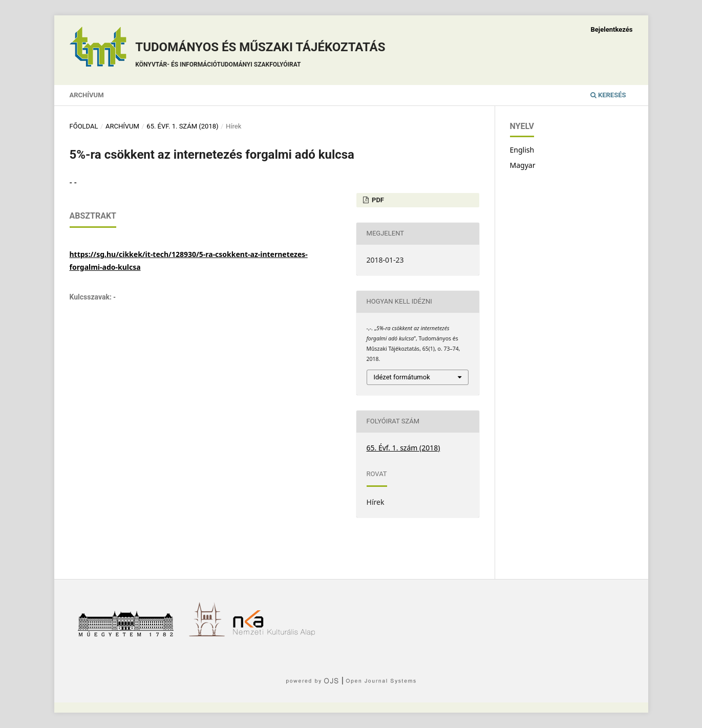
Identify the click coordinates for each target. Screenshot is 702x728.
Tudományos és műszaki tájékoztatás (260, 56)
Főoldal (84, 126)
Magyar (523, 165)
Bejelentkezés (611, 29)
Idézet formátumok (402, 377)
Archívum (87, 95)
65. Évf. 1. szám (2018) (182, 126)
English (522, 150)
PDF (377, 200)
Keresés (608, 95)
